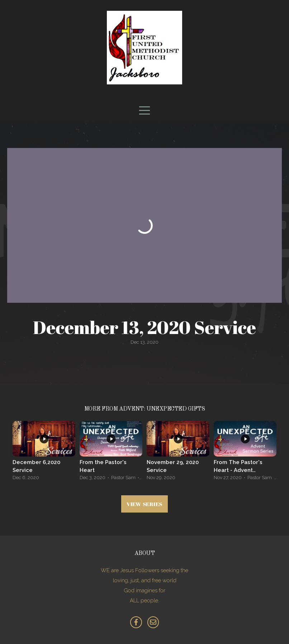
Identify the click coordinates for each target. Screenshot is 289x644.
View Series (144, 504)
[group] (44, 453)
